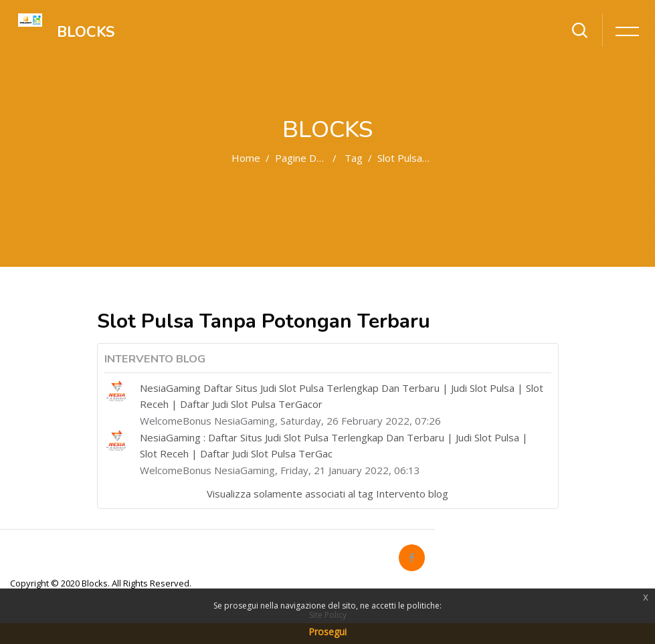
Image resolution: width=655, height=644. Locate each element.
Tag (354, 158)
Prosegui (327, 632)
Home (246, 158)
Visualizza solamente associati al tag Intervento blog (327, 494)
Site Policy (328, 615)
